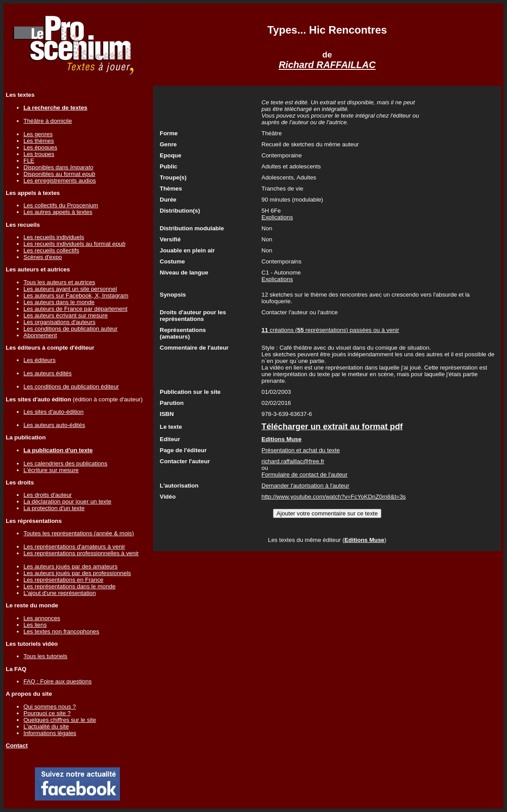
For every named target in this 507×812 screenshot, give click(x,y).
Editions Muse (364, 540)
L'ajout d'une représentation (60, 593)
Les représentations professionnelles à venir (81, 553)
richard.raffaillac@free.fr (293, 461)
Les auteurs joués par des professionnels (77, 573)
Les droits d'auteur (48, 495)
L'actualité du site (46, 726)
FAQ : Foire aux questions (58, 681)
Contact (17, 745)
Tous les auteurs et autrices (59, 282)
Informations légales (50, 733)
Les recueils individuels (54, 237)
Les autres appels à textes (58, 212)
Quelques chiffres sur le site (60, 720)
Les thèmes (39, 141)
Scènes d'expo (43, 257)
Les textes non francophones (61, 631)
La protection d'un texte (54, 508)
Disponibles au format (59, 174)
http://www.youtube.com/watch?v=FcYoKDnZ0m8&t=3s (334, 497)
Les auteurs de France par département (75, 309)
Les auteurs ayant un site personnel (70, 289)
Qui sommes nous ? (50, 707)
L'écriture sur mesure (51, 470)
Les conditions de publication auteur (71, 329)
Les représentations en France (63, 580)
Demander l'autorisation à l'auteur (305, 486)
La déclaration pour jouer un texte (67, 501)
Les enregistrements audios (60, 181)
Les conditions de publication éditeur (71, 387)
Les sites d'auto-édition (54, 412)
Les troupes (39, 154)
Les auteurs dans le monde (59, 302)
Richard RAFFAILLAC (327, 65)
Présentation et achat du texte (301, 450)
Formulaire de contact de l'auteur (304, 475)
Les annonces (42, 618)
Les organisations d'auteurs (60, 322)
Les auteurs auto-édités (54, 425)
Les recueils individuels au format (74, 244)
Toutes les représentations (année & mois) (79, 533)
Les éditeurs (40, 360)
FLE (29, 161)
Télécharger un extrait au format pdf (332, 426)
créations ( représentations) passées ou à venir (330, 330)
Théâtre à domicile (48, 121)
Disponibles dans (58, 167)
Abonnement (40, 335)
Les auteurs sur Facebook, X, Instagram (76, 295)
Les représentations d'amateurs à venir (74, 547)
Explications (277, 217)
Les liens (35, 625)
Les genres (38, 134)
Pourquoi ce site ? (47, 713)
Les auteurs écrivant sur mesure (65, 315)
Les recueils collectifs (51, 250)
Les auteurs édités (48, 373)
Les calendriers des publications (65, 463)
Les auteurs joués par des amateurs (71, 566)
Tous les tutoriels (45, 656)
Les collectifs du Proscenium (61, 205)
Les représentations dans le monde (69, 586)
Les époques (40, 147)
